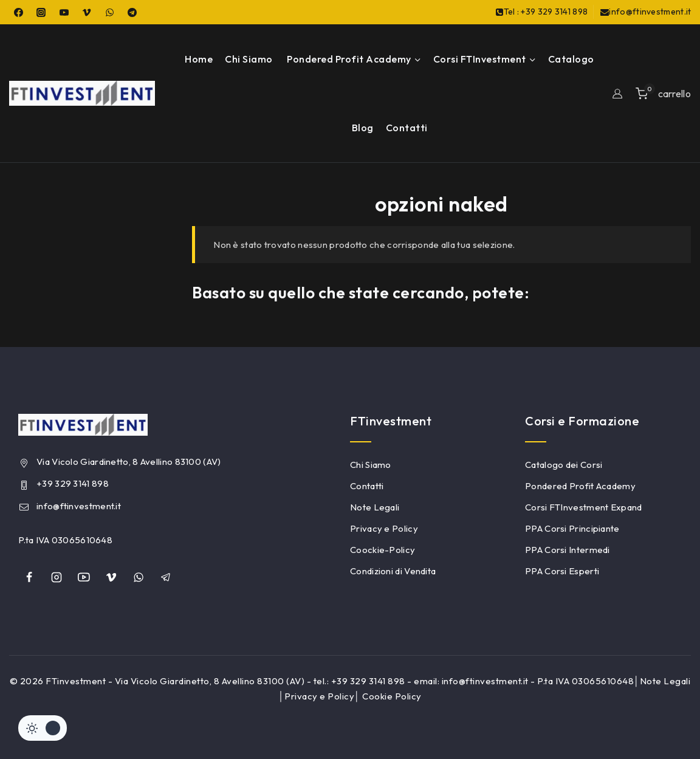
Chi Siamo (249, 59)
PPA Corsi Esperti (562, 571)
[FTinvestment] (82, 93)
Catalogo (571, 59)
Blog (363, 128)
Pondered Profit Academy (580, 486)
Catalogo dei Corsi (564, 465)
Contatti (407, 128)
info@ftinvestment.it (79, 506)
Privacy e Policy (384, 528)
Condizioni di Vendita (393, 571)
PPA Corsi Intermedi (568, 550)
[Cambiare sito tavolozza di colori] (43, 728)
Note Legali (375, 507)
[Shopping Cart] (663, 93)
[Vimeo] (87, 12)
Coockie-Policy (383, 550)
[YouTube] (64, 12)
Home (199, 59)
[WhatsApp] (109, 12)
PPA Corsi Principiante (572, 528)
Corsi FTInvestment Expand (584, 507)
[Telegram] (132, 12)
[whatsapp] (139, 577)
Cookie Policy (392, 696)
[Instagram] (41, 12)
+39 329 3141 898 (73, 483)
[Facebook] (18, 12)
